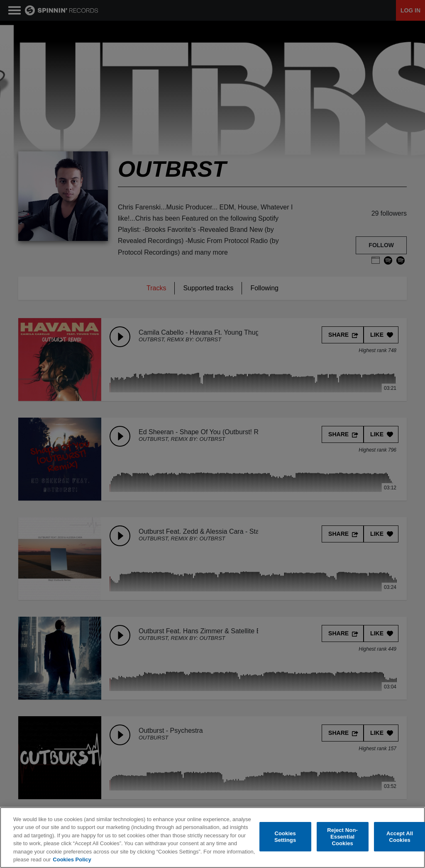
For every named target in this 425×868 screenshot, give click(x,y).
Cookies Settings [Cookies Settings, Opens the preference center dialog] (285, 837)
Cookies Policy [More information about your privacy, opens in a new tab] (72, 859)
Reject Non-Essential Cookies (342, 837)
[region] (212, 838)
